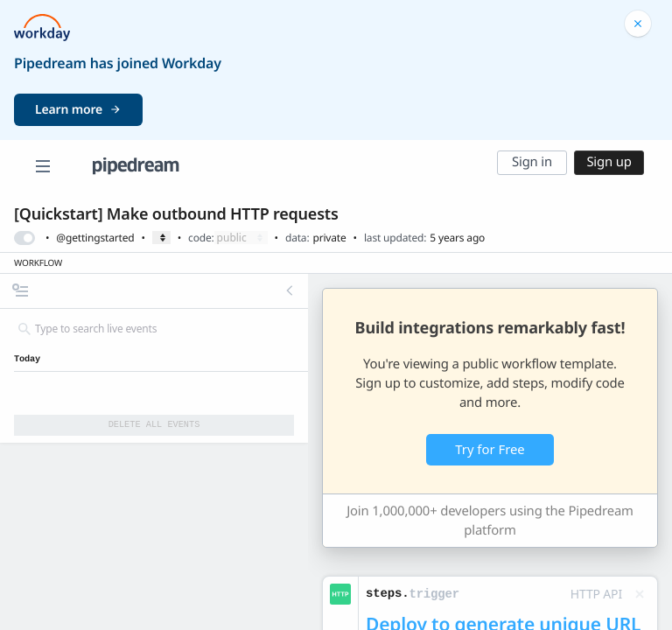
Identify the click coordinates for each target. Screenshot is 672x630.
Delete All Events (154, 424)
